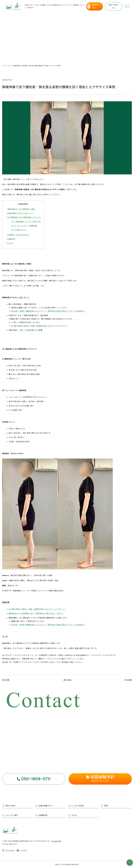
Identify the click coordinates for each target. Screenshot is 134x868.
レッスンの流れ (78, 806)
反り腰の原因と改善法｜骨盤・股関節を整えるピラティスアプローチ (39, 326)
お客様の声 (43, 815)
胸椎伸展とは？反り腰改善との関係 (21, 209)
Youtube (24, 850)
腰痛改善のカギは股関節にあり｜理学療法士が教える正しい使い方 (36, 613)
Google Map (56, 841)
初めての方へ (11, 806)
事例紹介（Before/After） (18, 235)
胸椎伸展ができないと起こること (20, 213)
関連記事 (11, 239)
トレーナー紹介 (12, 815)
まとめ (10, 243)
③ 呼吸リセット (19, 230)
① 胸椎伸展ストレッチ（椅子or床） (27, 222)
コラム (74, 815)
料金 (106, 806)
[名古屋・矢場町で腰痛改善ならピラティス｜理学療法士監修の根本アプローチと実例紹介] (48, 311)
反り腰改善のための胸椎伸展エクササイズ (24, 217)
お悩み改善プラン (46, 806)
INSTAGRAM (10, 850)
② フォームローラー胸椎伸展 (24, 226)
